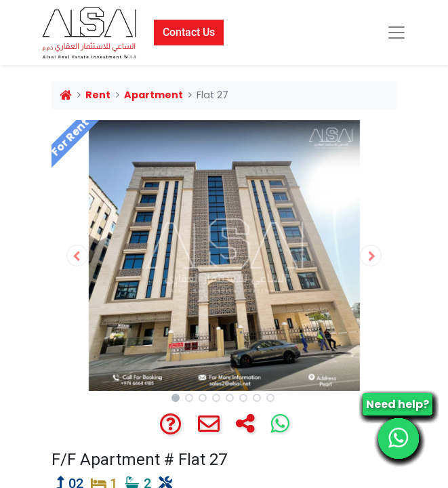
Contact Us (189, 32)
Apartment (154, 95)
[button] (78, 256)
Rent (98, 95)
